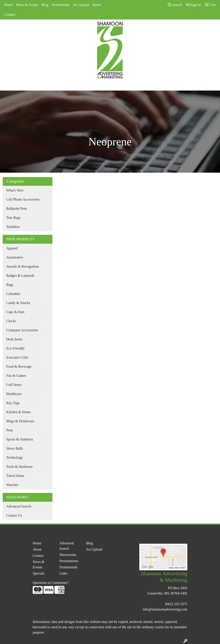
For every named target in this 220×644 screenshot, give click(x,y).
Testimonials (61, 5)
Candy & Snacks (18, 303)
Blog (45, 5)
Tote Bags (13, 218)
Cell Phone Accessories (23, 199)
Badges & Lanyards (20, 276)
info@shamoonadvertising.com (165, 609)
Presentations (69, 561)
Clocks (11, 321)
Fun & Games (16, 376)
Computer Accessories (22, 330)
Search (175, 5)
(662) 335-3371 (176, 604)
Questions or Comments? (51, 583)
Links (63, 573)
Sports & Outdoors (20, 439)
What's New (15, 190)
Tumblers (13, 227)
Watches (12, 485)
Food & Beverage (19, 366)
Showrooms (68, 555)
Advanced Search (19, 506)
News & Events (27, 5)
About (96, 5)
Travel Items (15, 476)
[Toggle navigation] (7, 86)
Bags (10, 285)
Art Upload (81, 5)
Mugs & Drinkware (20, 421)
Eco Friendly (15, 348)
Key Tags (13, 403)
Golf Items (14, 385)
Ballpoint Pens (17, 208)
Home (9, 5)
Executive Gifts (17, 357)
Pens (10, 430)
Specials (39, 573)
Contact (10, 15)
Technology (15, 457)
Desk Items (14, 339)
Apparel (12, 248)
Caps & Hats (15, 312)
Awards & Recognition (23, 266)
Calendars (13, 294)
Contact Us (14, 515)
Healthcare (14, 394)
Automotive (15, 257)
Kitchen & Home (18, 412)
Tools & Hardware (19, 467)
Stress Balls (15, 448)
